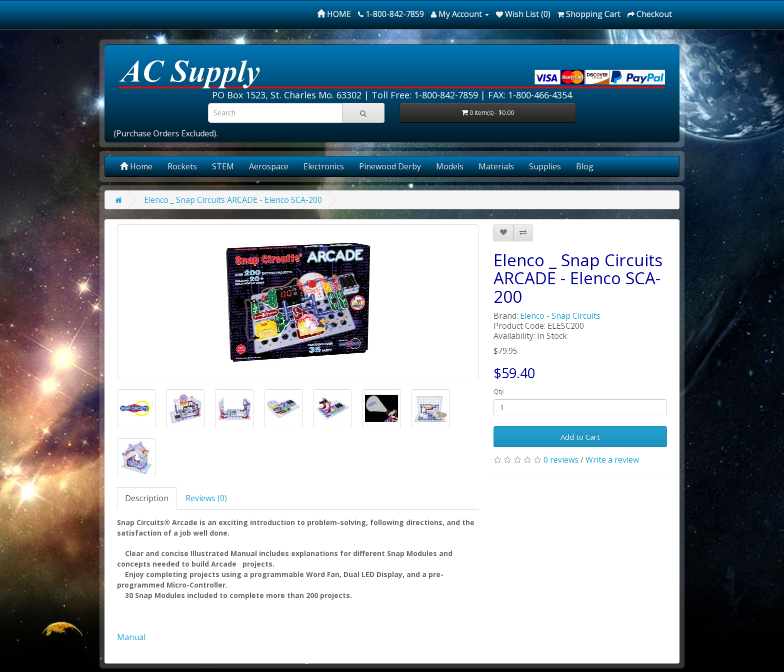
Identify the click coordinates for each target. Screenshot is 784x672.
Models (450, 166)
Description (147, 498)
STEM (223, 166)
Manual (131, 637)
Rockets (182, 166)
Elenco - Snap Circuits (560, 316)
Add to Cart (580, 437)
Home (136, 166)
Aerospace (269, 166)
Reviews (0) (206, 498)
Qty (498, 391)
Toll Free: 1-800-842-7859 (425, 95)
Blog (585, 166)
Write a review (612, 460)
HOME (334, 14)
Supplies (545, 166)
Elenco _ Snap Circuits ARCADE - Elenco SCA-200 (233, 200)
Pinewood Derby (390, 166)
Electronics (324, 166)
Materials (496, 166)
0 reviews (561, 460)
